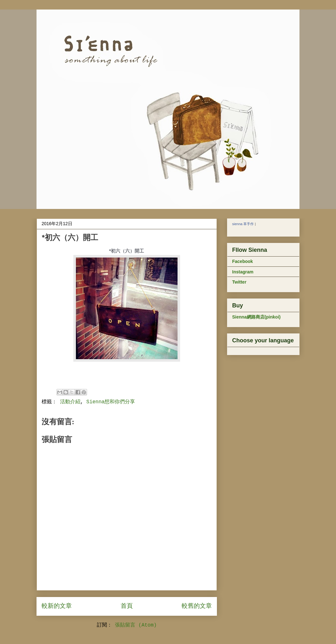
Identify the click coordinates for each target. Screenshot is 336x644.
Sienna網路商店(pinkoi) (256, 317)
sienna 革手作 (243, 224)
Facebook (242, 261)
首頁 (127, 606)
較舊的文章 (197, 606)
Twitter (239, 282)
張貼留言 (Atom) (136, 625)
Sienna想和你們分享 (111, 402)
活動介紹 (70, 402)
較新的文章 (57, 606)
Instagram (243, 272)
